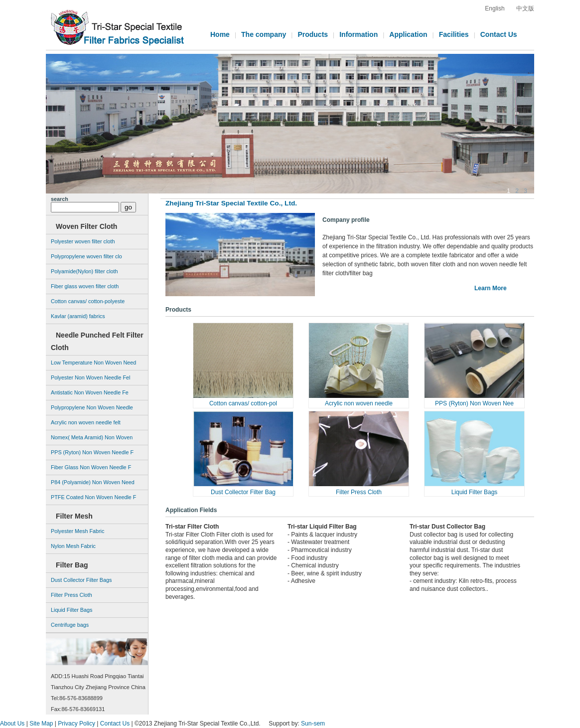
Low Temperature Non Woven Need (93, 363)
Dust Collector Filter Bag (243, 492)
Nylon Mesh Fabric (73, 546)
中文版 (525, 8)
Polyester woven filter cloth (83, 241)
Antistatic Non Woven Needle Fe (90, 392)
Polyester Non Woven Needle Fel (90, 377)
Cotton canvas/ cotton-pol (243, 403)
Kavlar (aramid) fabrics (78, 316)
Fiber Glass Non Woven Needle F (91, 467)
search (60, 199)
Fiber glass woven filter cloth (85, 286)
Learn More (491, 288)
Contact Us (499, 34)
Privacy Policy (76, 724)
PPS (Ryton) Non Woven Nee (474, 403)
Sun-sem (313, 724)
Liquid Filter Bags (475, 492)
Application (408, 34)
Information (359, 34)
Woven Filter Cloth (86, 226)
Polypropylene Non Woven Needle (92, 407)
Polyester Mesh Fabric (77, 531)
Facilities (454, 34)
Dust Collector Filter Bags (81, 580)
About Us (12, 724)
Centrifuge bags (70, 625)
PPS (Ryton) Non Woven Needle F (92, 452)
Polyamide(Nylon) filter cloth (84, 271)
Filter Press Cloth (359, 492)
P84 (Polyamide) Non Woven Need (93, 482)
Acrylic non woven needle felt (86, 422)
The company (264, 34)
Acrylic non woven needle (359, 403)
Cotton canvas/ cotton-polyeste (88, 301)
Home (220, 34)
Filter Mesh (74, 516)
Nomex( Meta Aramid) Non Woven (92, 437)
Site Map (41, 724)
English (495, 8)
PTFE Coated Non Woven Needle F (93, 497)
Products (313, 34)
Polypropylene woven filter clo (86, 256)
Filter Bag (72, 565)
